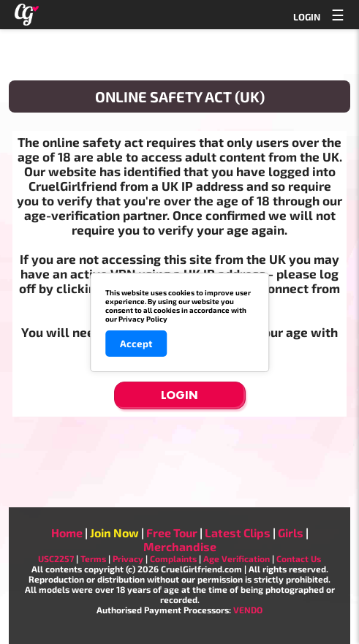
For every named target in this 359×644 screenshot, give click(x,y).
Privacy (128, 558)
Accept (136, 344)
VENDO (248, 610)
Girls (291, 533)
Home (67, 533)
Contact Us (299, 558)
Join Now (114, 533)
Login (179, 395)
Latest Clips (238, 533)
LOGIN (307, 17)
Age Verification (237, 558)
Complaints (173, 558)
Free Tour (172, 533)
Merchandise (180, 546)
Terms (93, 558)
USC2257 (56, 558)
